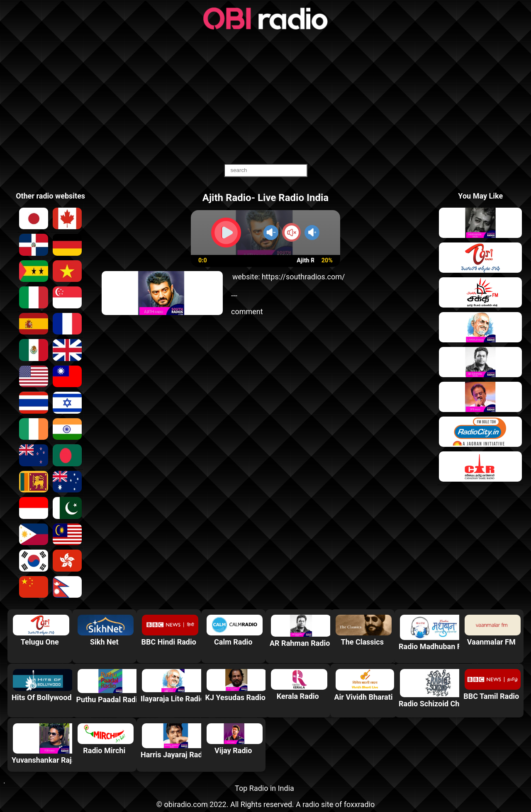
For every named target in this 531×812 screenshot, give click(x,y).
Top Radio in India (264, 788)
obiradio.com (186, 804)
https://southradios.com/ (303, 277)
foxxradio (359, 804)
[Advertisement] (265, 97)
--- (234, 295)
